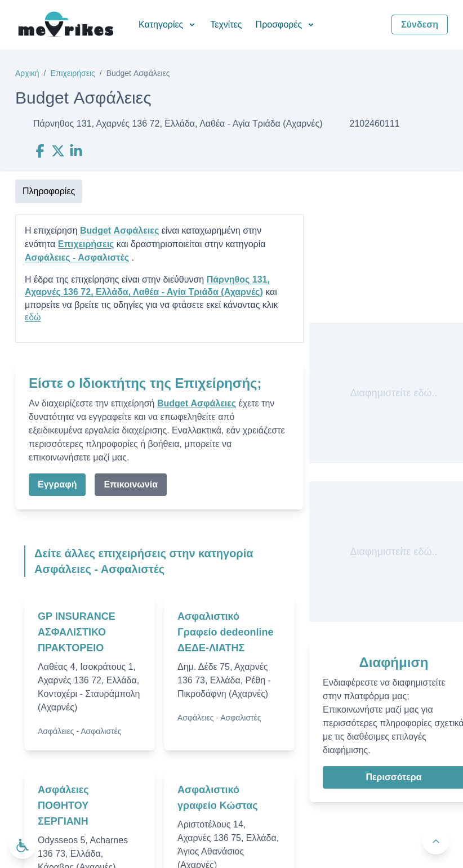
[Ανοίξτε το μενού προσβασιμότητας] (23, 845)
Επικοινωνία (131, 484)
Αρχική (27, 73)
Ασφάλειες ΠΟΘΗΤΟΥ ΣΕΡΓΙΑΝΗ (63, 806)
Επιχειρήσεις (72, 73)
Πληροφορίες (49, 191)
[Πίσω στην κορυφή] (436, 841)
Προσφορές (286, 24)
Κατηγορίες (168, 24)
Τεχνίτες (226, 24)
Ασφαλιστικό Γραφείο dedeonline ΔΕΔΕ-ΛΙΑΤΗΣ (225, 632)
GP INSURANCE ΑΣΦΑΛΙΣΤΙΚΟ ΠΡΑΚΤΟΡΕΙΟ (77, 632)
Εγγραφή (57, 484)
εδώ (33, 317)
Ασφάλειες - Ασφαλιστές (77, 258)
